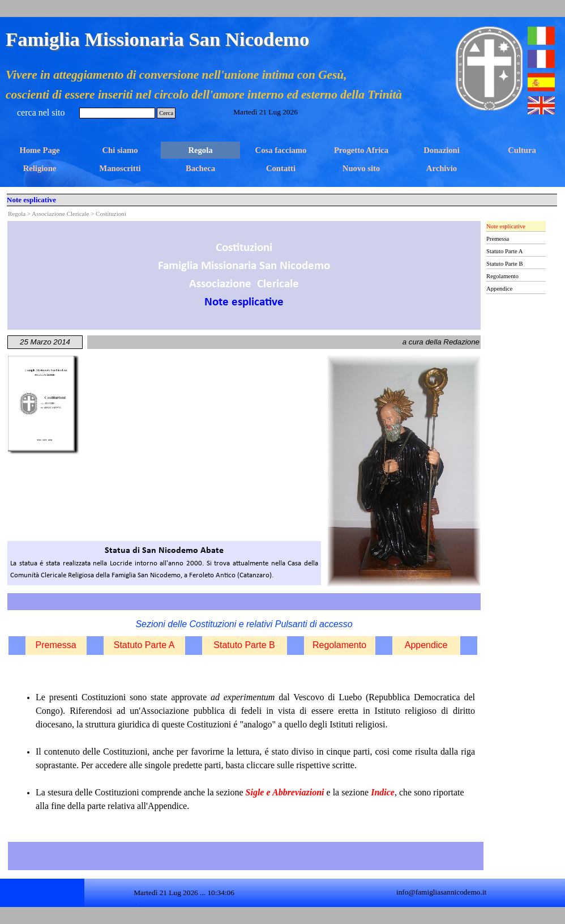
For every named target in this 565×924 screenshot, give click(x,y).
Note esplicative (506, 226)
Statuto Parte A (144, 645)
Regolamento (339, 645)
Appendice (426, 645)
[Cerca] (117, 113)
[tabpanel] (244, 275)
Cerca (166, 113)
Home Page (39, 150)
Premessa (56, 645)
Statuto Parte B (244, 645)
